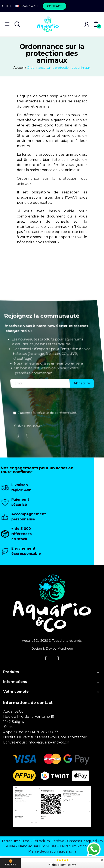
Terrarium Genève (48, 841)
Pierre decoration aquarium (52, 851)
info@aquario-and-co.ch (48, 742)
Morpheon (65, 649)
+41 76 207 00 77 (44, 732)
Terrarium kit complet (78, 846)
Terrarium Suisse (16, 841)
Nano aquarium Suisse (37, 846)
